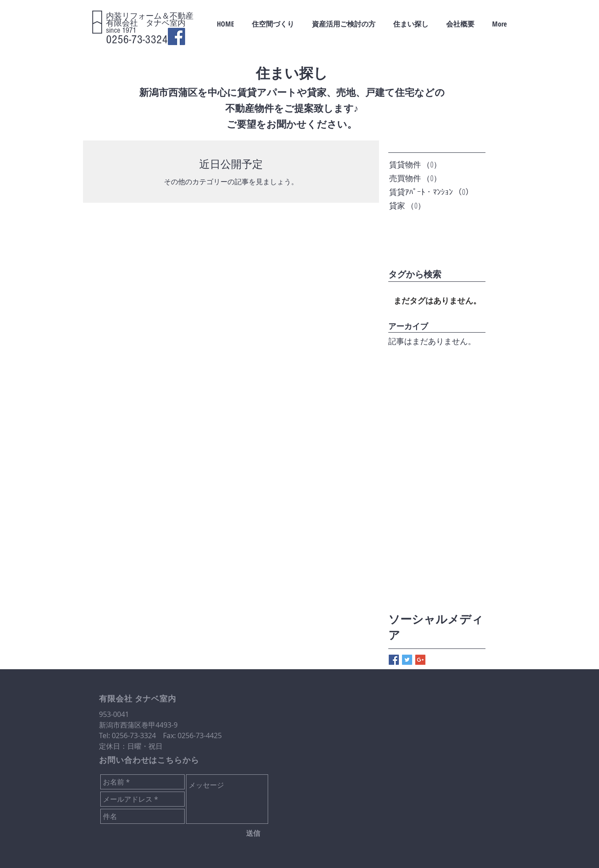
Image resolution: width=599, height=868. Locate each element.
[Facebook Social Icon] (176, 36)
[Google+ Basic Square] (420, 660)
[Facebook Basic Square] (394, 660)
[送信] (253, 833)
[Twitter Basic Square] (407, 660)
